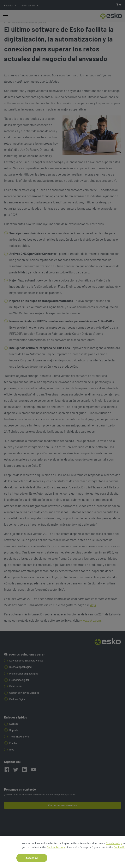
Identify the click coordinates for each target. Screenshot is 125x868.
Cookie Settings (56, 849)
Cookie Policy (114, 845)
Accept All (32, 859)
